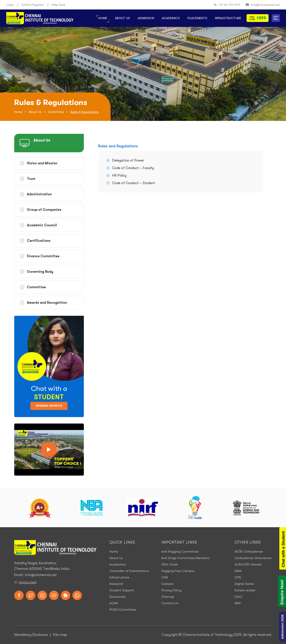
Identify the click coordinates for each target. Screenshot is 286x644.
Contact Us (170, 603)
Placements (197, 18)
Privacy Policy (171, 590)
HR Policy (119, 176)
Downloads (118, 597)
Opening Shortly (49, 406)
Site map (60, 635)
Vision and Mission (42, 163)
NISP (238, 603)
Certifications (39, 241)
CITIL (238, 577)
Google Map (28, 582)
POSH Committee (123, 610)
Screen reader (245, 590)
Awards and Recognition (47, 303)
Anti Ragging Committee (180, 552)
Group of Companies (44, 210)
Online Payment (33, 5)
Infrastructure (228, 18)
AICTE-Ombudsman (249, 552)
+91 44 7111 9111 (227, 5)
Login (10, 5)
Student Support (122, 590)
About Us (122, 18)
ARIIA (238, 571)
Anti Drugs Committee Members (185, 558)
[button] (276, 18)
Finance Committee (43, 256)
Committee (56, 112)
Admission (146, 18)
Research (116, 584)
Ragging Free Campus (178, 571)
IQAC (238, 597)
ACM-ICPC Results (248, 564)
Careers (167, 584)
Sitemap (168, 597)
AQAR (114, 603)
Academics (171, 18)
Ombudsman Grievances (253, 558)
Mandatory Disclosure (31, 635)
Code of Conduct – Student (134, 183)
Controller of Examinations (129, 571)
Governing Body (40, 272)
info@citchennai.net (263, 5)
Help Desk (59, 5)
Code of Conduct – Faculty (133, 168)
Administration (39, 194)
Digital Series (244, 584)
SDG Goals (170, 564)
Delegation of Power (128, 160)
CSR (165, 577)
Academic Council (42, 225)
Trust (31, 179)
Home (103, 18)
